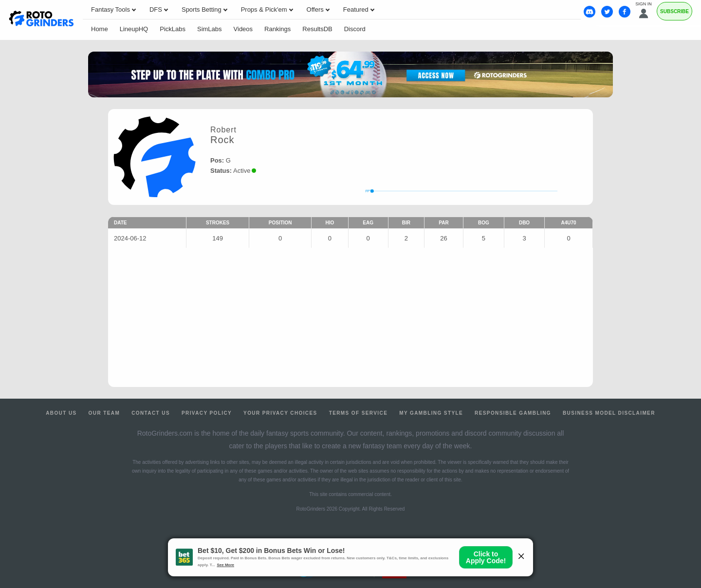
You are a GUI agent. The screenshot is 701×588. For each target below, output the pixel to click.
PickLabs (173, 29)
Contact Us (151, 413)
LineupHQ (134, 29)
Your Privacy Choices (280, 413)
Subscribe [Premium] (674, 11)
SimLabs (210, 29)
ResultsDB (317, 29)
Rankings (277, 29)
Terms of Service (359, 413)
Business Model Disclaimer (609, 413)
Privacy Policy (207, 413)
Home (100, 29)
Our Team (104, 413)
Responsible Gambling (513, 413)
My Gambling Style (431, 413)
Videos (243, 29)
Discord (355, 29)
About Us (61, 413)
